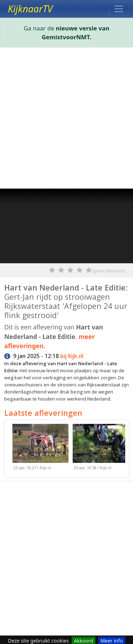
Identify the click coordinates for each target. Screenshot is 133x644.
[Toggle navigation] (119, 9)
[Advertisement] (66, 119)
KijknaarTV (30, 9)
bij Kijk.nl (72, 356)
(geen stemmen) (109, 271)
